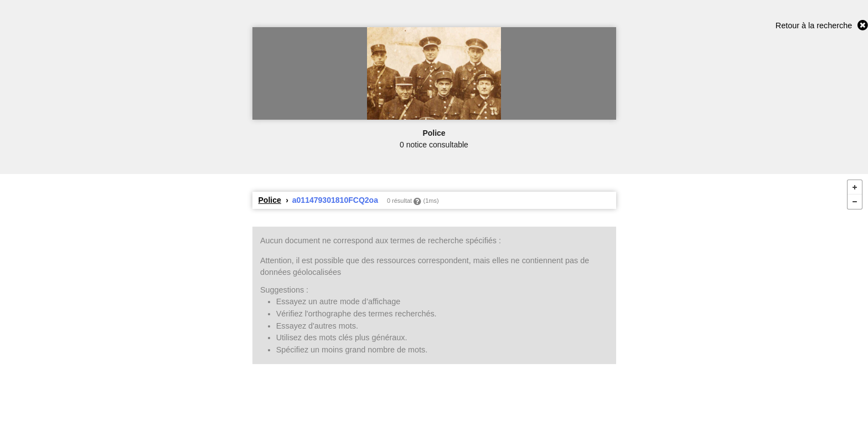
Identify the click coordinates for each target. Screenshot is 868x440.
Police (270, 200)
